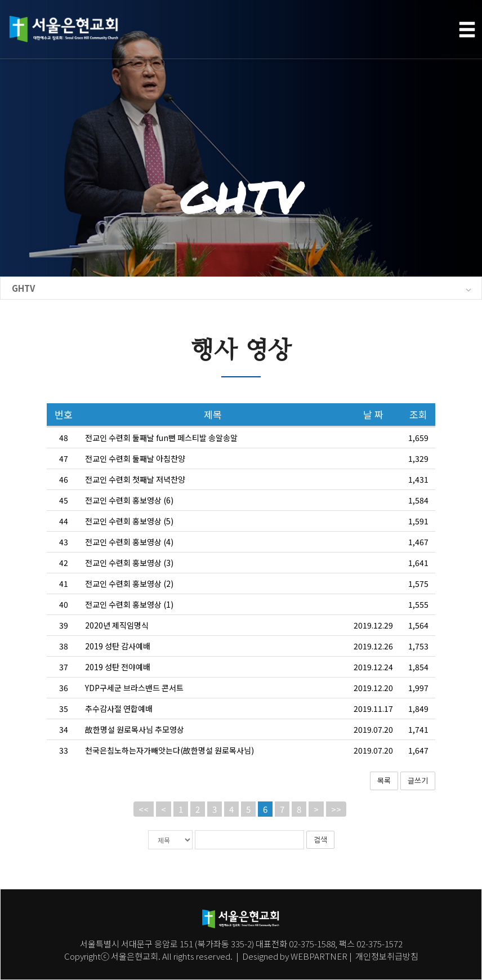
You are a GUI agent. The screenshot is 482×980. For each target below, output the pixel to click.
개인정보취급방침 (386, 956)
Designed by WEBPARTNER (295, 956)
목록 (384, 803)
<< (144, 832)
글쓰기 (418, 803)
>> (336, 832)
